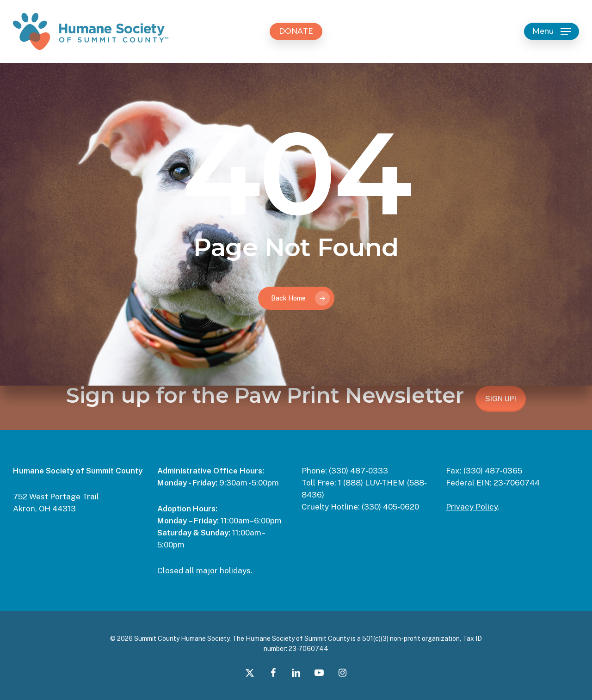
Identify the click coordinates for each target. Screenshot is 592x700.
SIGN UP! (501, 399)
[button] (552, 32)
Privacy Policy (472, 507)
